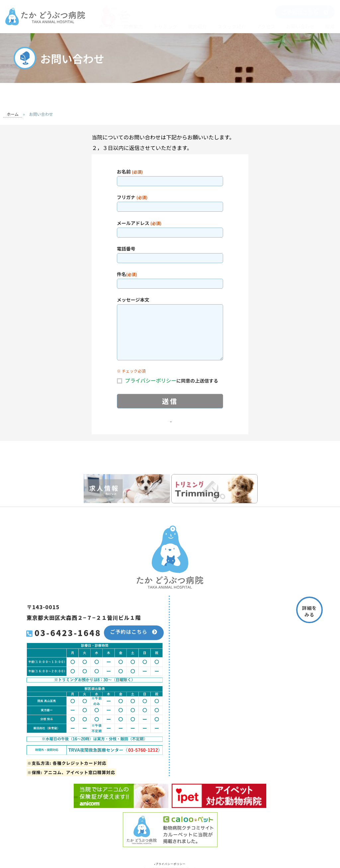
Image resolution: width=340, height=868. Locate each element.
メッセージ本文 (170, 329)
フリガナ (170, 202)
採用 (330, 26)
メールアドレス (170, 227)
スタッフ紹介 (232, 26)
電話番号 (170, 253)
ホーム (106, 26)
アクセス (266, 26)
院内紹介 (197, 26)
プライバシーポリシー (152, 380)
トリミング (165, 26)
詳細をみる (310, 611)
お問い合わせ (300, 26)
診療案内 (133, 26)
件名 (170, 279)
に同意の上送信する (173, 380)
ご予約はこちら (305, 12)
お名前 (170, 176)
